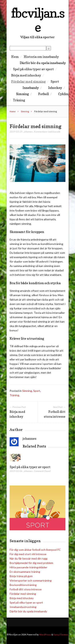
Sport (55, 81)
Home (13, 111)
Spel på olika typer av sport (33, 69)
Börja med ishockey (26, 75)
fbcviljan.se (38, 20)
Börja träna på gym (21, 576)
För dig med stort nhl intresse (28, 554)
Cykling (64, 94)
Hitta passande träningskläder (28, 567)
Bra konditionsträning (23, 585)
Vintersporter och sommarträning (31, 580)
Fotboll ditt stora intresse (26, 589)
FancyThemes (61, 634)
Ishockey (55, 88)
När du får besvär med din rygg (28, 558)
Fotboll (43, 94)
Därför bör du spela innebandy (43, 63)
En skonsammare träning (25, 572)
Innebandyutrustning (23, 607)
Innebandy (31, 88)
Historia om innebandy (41, 57)
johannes (28, 132)
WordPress (45, 634)
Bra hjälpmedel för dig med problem (31, 563)
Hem (15, 57)
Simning (22, 94)
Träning (19, 100)
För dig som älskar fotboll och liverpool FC (35, 550)
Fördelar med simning (28, 81)
